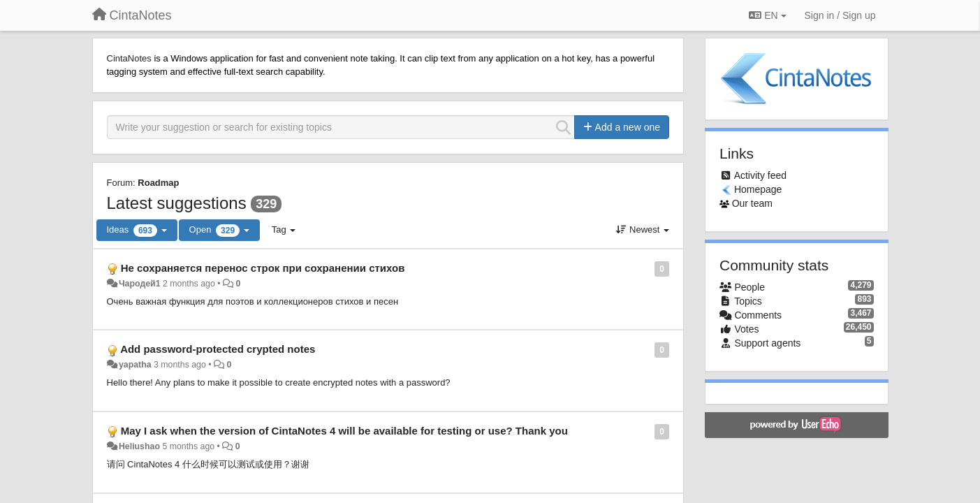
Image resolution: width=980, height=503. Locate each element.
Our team (752, 203)
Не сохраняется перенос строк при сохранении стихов (263, 268)
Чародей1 (140, 284)
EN (767, 15)
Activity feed (760, 175)
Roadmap (158, 183)
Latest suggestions (177, 203)
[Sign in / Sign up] (840, 15)
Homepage (758, 189)
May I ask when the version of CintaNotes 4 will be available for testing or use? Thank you (344, 431)
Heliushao (139, 446)
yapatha (135, 365)
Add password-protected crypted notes (218, 349)
